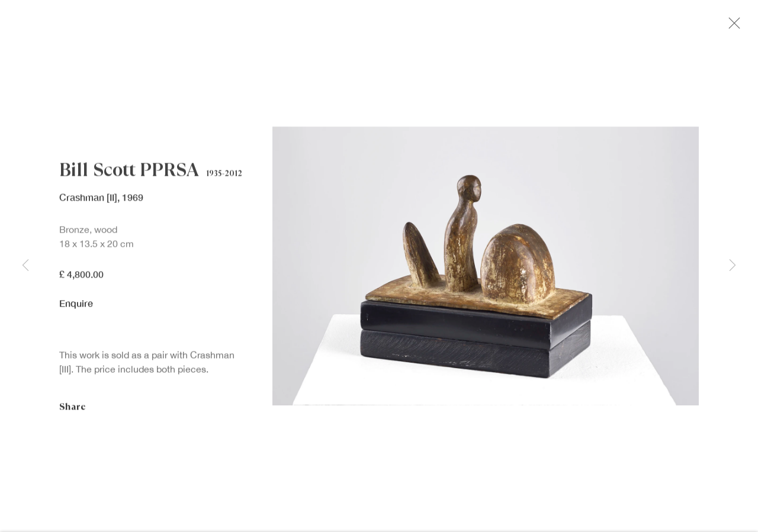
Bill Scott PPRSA (129, 173)
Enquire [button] (76, 306)
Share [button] (73, 410)
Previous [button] (25, 266)
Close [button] (734, 27)
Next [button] (733, 266)
